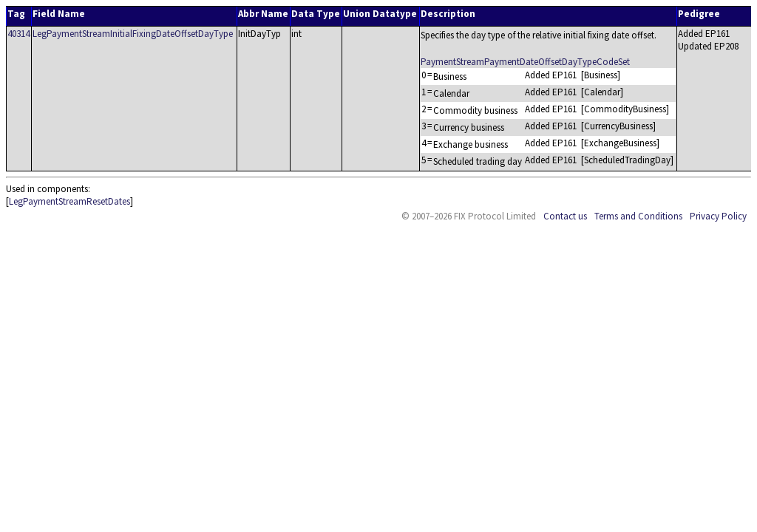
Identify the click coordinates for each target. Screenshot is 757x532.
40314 (18, 34)
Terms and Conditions (638, 216)
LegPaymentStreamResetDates (69, 201)
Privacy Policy (718, 216)
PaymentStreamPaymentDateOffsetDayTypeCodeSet (525, 62)
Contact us (565, 216)
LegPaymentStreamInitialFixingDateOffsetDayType (133, 34)
